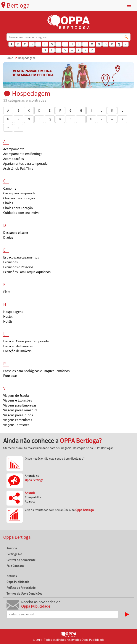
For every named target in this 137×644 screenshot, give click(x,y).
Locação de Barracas (18, 346)
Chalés (8, 203)
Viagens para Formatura (20, 410)
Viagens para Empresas (20, 405)
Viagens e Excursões (18, 400)
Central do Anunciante (21, 560)
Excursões (10, 262)
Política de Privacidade (21, 588)
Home (9, 58)
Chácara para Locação (19, 198)
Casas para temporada (19, 193)
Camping (10, 188)
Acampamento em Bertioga (23, 154)
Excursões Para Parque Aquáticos (27, 272)
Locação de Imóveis (17, 351)
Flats (7, 292)
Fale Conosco (15, 566)
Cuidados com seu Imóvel (22, 213)
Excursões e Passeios (18, 267)
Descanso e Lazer (16, 233)
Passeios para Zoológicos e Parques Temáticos (36, 371)
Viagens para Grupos (18, 415)
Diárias (8, 237)
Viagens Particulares (18, 420)
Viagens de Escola (16, 396)
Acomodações (14, 159)
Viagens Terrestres (16, 425)
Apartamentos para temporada (25, 163)
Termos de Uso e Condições (24, 594)
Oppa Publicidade (18, 582)
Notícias (12, 576)
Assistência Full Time (18, 168)
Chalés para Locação (18, 208)
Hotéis (8, 321)
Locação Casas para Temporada (26, 341)
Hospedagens (13, 312)
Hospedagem (27, 58)
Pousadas (10, 376)
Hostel (8, 316)
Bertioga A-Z (14, 554)
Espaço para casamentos (21, 257)
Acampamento (14, 149)
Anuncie (12, 548)
